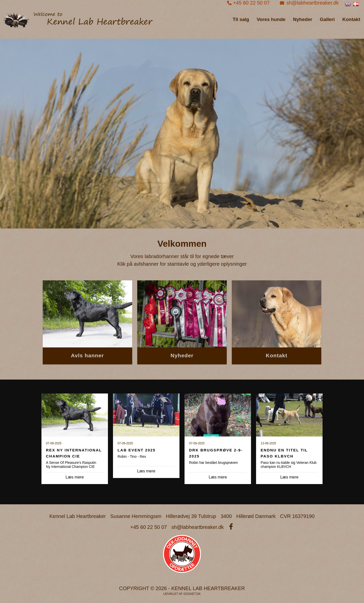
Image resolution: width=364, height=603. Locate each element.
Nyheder (303, 19)
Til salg (241, 19)
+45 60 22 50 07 (249, 3)
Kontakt (351, 19)
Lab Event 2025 (137, 450)
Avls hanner (87, 355)
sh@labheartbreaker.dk (309, 3)
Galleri (327, 19)
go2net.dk (192, 594)
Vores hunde (271, 19)
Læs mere (146, 471)
